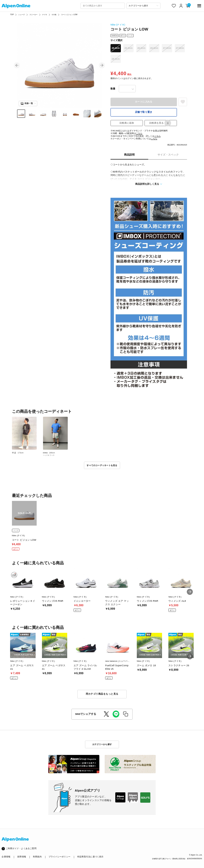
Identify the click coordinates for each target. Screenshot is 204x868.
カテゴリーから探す (102, 744)
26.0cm (141, 48)
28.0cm (116, 59)
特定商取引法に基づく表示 (90, 857)
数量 (113, 89)
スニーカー (34, 14)
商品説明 (129, 155)
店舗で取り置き (144, 112)
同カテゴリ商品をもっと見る (102, 694)
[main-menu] (199, 6)
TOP (12, 14)
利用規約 (37, 857)
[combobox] (103, 6)
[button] (17, 65)
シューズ (22, 14)
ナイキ (45, 14)
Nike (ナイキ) (118, 25)
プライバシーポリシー (59, 857)
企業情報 (6, 857)
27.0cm (167, 48)
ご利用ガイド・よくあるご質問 (21, 848)
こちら (139, 133)
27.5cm (180, 48)
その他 (54, 14)
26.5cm (154, 48)
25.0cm (116, 48)
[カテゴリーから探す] (143, 6)
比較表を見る (160, 123)
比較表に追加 (127, 123)
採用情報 (22, 857)
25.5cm (129, 48)
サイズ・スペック (168, 155)
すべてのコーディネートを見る (102, 465)
